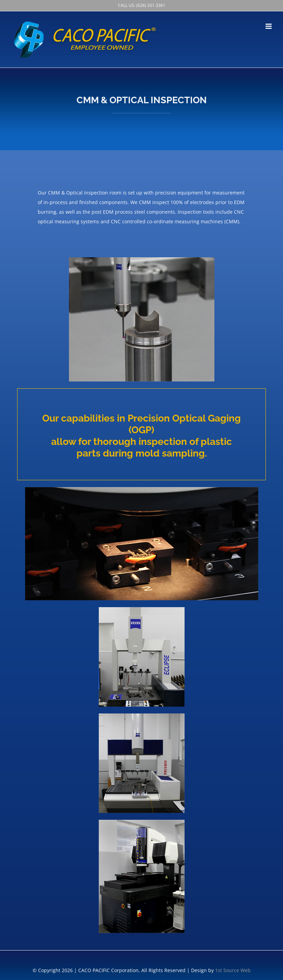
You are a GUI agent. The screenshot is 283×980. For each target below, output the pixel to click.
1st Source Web (233, 970)
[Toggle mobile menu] (269, 26)
